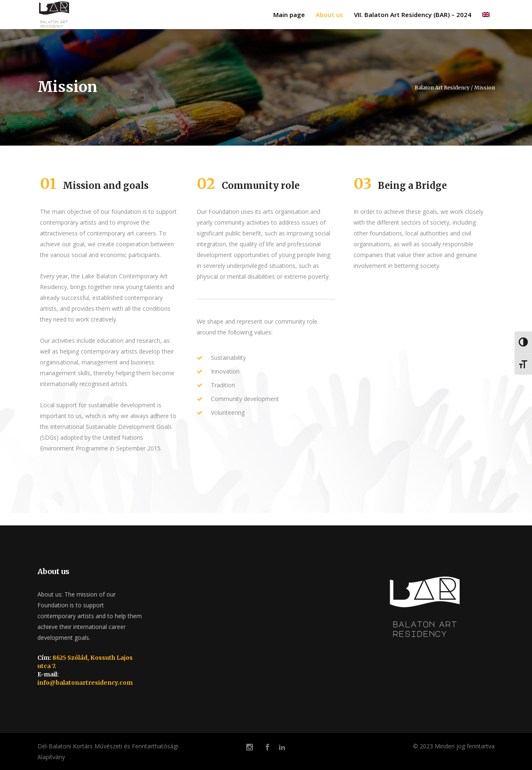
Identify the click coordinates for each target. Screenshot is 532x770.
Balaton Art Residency (442, 88)
